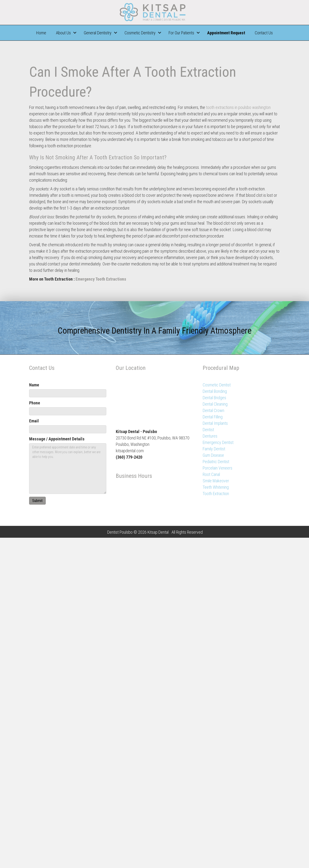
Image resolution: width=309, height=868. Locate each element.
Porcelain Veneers (217, 468)
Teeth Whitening (216, 487)
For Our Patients (181, 33)
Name (34, 385)
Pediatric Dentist (216, 462)
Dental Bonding (215, 391)
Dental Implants (215, 423)
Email (34, 421)
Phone (35, 403)
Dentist (208, 430)
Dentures (210, 436)
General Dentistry (98, 33)
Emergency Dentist (218, 442)
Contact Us (264, 33)
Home (41, 33)
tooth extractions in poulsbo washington (238, 107)
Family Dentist (214, 449)
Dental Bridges (214, 398)
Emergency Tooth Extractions (101, 279)
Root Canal (211, 474)
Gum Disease (213, 455)
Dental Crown (213, 410)
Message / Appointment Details (57, 439)
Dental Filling (213, 417)
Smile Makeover (216, 481)
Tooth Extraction (216, 494)
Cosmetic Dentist (217, 385)
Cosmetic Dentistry (140, 33)
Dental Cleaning (215, 404)
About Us (63, 33)
